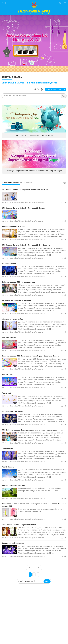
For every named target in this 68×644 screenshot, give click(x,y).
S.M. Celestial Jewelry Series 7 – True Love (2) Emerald (23, 208)
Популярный (26, 182)
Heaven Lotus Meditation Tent (13, 485)
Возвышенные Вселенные (13, 543)
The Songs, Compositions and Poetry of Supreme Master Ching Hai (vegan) (34, 171)
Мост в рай (6, 393)
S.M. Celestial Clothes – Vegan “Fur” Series (19, 525)
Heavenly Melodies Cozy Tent (13, 227)
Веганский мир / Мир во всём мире (16, 300)
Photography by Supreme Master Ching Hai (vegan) (34, 135)
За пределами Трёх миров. (13, 411)
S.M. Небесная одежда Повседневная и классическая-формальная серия (32, 430)
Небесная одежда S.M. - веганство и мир (18, 282)
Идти (47, 581)
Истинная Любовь (9, 264)
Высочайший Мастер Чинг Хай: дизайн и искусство (28, 203)
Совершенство (8, 448)
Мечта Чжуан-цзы (9, 337)
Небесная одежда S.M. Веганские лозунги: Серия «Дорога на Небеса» (31, 356)
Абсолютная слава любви (12, 319)
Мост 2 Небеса (8, 467)
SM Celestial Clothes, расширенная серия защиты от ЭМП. (26, 190)
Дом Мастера (7, 374)
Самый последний (11, 182)
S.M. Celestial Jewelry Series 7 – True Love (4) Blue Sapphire (26, 245)
